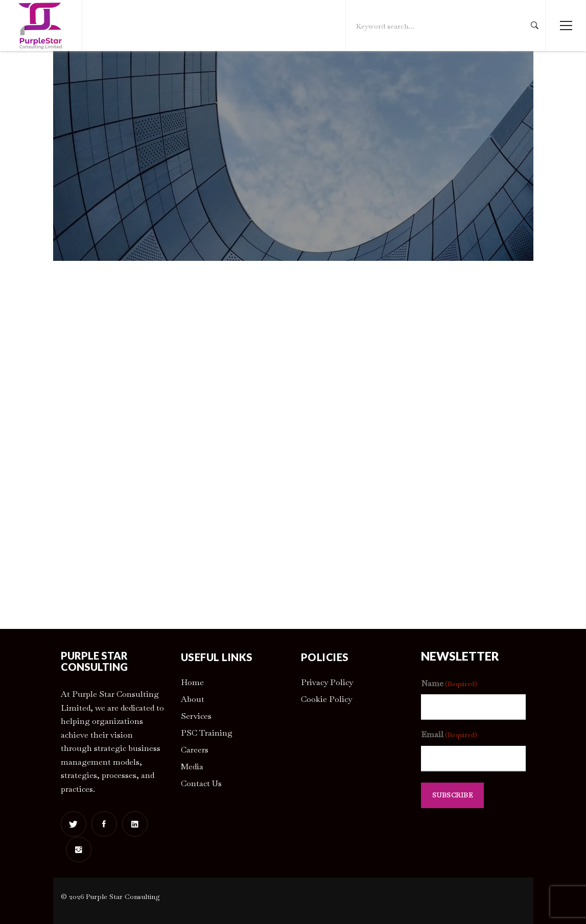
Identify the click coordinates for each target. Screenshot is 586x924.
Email (449, 735)
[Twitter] (74, 824)
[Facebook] (104, 824)
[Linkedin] (135, 824)
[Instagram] (79, 849)
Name (449, 684)
